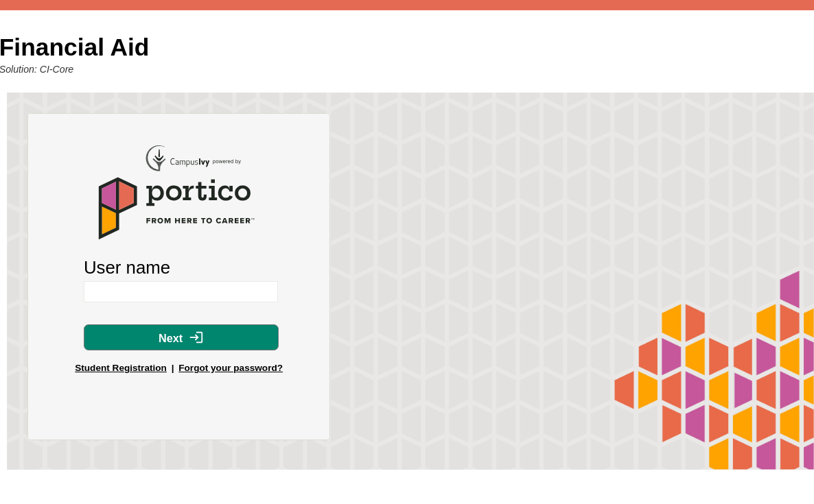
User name (127, 267)
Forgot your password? (231, 368)
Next (181, 337)
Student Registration (121, 368)
